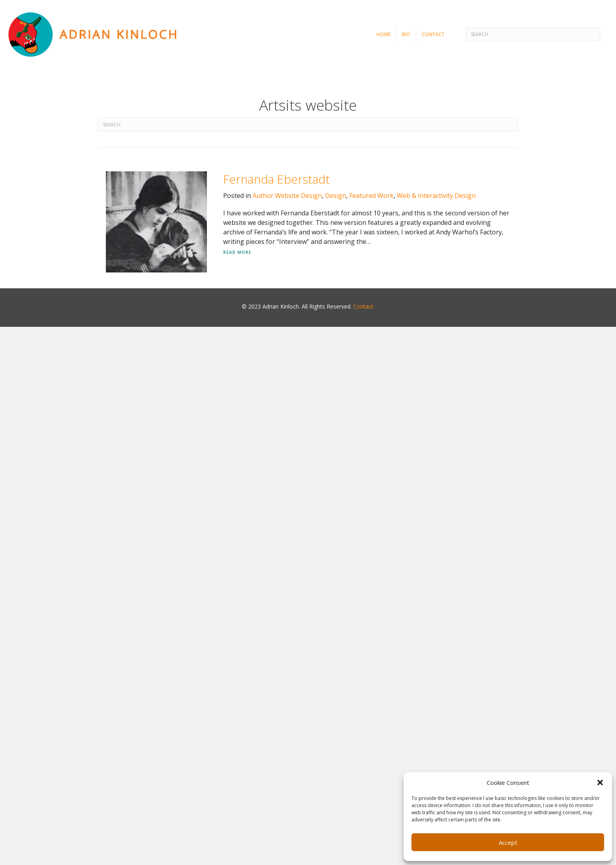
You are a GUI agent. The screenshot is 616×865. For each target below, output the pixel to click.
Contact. (364, 306)
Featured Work (371, 196)
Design (336, 196)
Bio (406, 34)
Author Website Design (287, 196)
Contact (433, 34)
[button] (600, 783)
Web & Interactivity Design (436, 196)
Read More (237, 252)
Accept (508, 842)
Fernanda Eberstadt (276, 179)
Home (384, 34)
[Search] (533, 35)
